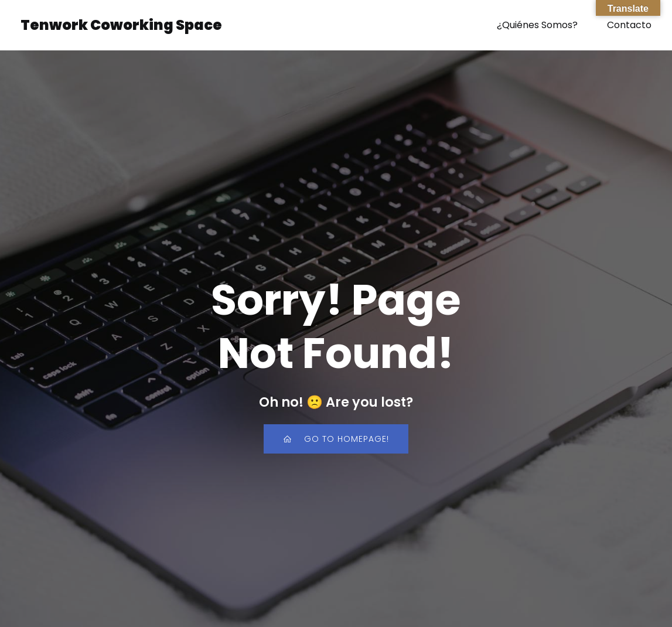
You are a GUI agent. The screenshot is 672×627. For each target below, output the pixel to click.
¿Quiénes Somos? (537, 26)
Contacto (629, 26)
